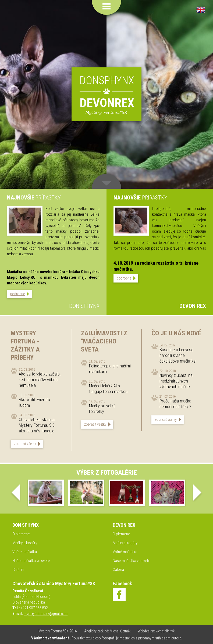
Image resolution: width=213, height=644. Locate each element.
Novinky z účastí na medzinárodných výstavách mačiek (176, 381)
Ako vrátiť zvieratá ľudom (34, 402)
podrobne (17, 294)
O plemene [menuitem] (21, 534)
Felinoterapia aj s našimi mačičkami (110, 369)
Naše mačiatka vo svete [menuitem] (31, 561)
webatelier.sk (165, 631)
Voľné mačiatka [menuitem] (25, 552)
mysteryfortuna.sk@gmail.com (46, 614)
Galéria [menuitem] (18, 570)
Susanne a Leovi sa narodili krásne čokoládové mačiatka (177, 355)
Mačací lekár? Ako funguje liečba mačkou (108, 389)
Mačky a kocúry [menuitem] (25, 543)
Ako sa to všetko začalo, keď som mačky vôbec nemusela (40, 380)
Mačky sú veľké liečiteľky (102, 409)
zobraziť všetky (25, 444)
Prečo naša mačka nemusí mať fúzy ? (175, 404)
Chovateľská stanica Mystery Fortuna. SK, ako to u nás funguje (37, 425)
